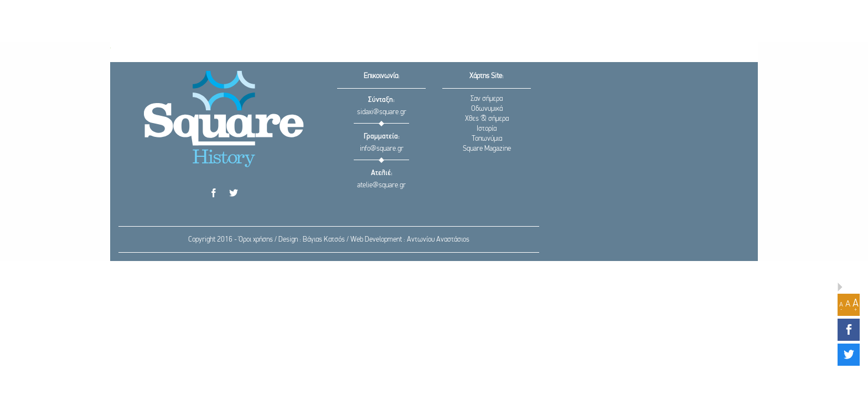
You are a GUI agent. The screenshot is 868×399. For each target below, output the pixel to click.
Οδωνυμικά (487, 109)
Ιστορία (487, 129)
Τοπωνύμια (487, 139)
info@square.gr (382, 149)
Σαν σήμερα (487, 99)
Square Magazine (487, 149)
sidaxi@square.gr (382, 112)
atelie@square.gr (381, 185)
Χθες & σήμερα (487, 119)
